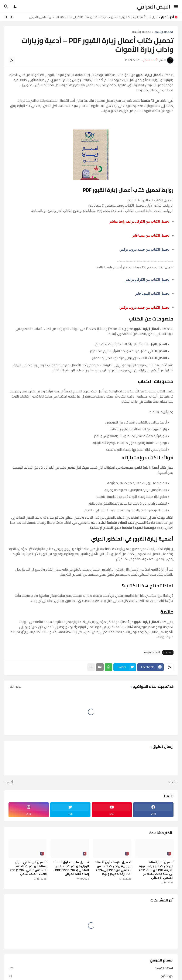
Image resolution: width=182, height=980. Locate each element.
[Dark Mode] (15, 7)
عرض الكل (15, 687)
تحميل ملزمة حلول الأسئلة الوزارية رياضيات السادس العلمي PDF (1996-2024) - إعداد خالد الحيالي (71, 868)
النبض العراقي (154, 6)
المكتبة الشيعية (142, 32)
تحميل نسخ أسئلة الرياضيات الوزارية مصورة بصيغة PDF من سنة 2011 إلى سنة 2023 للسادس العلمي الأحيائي (92, 17)
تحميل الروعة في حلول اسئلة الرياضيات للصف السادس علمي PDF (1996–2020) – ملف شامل (28, 868)
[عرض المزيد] (91, 667)
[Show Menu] (176, 7)
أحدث (172, 783)
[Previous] (12, 17)
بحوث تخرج (91, 976)
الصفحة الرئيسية (164, 32)
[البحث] (6, 7)
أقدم (10, 783)
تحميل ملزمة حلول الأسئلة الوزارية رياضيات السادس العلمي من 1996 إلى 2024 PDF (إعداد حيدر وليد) (113, 868)
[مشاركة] (12, 60)
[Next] (6, 17)
